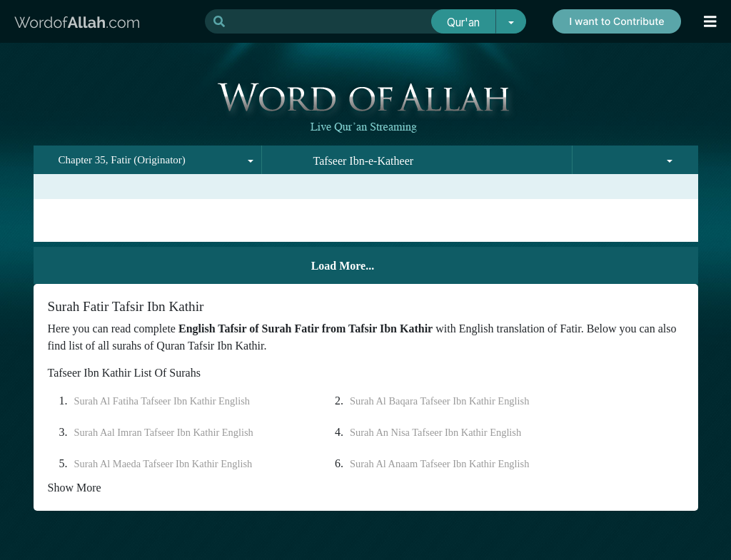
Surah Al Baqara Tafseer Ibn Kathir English (439, 401)
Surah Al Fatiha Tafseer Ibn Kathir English (162, 401)
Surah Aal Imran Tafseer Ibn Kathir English (164, 432)
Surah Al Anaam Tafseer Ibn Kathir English (439, 464)
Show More (75, 488)
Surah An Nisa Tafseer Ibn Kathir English (435, 432)
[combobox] (148, 160)
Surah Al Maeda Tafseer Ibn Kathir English (163, 464)
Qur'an (463, 22)
